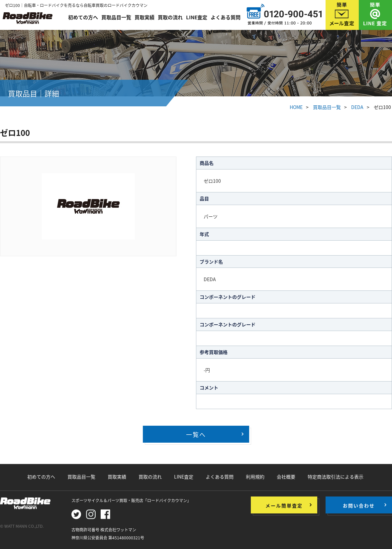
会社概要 (286, 477)
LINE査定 (197, 17)
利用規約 (255, 477)
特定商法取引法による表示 (336, 477)
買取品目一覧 (116, 17)
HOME (296, 107)
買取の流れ (170, 17)
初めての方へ (83, 17)
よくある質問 (226, 17)
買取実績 (145, 17)
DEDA (357, 107)
